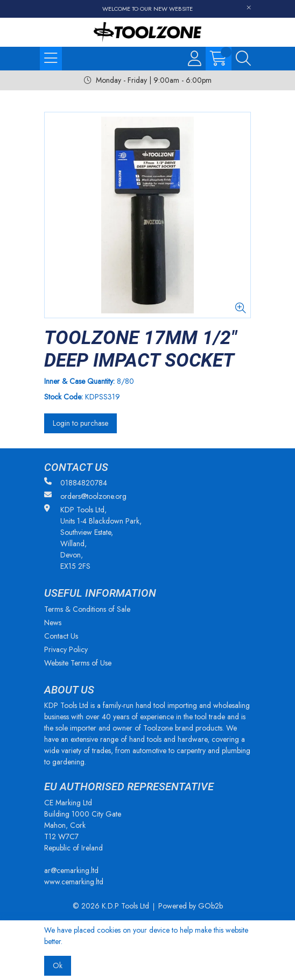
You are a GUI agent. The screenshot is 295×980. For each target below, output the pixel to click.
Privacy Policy (66, 649)
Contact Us (61, 636)
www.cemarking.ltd (74, 882)
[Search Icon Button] (243, 59)
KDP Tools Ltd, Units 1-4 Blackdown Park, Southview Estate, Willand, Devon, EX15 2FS (93, 538)
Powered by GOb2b (191, 906)
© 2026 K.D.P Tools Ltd (111, 906)
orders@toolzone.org (85, 496)
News (53, 623)
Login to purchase (80, 423)
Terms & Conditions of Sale (87, 609)
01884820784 (76, 483)
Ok (58, 965)
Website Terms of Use (78, 663)
